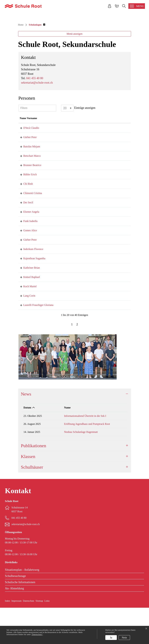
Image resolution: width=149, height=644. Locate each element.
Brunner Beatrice (29, 201)
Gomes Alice (27, 267)
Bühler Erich (26, 211)
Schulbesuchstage (15, 612)
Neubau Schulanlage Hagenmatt (75, 468)
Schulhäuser (32, 503)
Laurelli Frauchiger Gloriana (35, 341)
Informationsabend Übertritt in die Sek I (79, 452)
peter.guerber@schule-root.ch (103, 173)
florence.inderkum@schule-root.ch (106, 285)
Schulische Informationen (20, 618)
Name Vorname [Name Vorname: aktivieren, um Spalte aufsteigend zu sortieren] (28, 154)
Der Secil (25, 239)
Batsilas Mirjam (28, 183)
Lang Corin (26, 332)
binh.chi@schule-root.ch (100, 220)
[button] (37, 61)
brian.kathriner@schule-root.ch (104, 304)
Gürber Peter (26, 173)
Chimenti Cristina (29, 229)
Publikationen (34, 482)
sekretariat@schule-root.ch (37, 119)
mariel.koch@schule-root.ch (102, 323)
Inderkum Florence (30, 285)
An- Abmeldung (14, 625)
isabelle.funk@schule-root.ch (103, 257)
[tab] (75, 430)
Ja (111, 638)
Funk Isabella (27, 257)
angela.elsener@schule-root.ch (104, 248)
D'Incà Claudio (28, 164)
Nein (124, 638)
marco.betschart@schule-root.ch (105, 192)
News (26, 430)
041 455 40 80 (35, 115)
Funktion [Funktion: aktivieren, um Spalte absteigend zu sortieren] (60, 154)
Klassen (28, 493)
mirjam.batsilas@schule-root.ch (104, 183)
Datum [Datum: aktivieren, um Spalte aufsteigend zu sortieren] (27, 444)
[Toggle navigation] (137, 6)
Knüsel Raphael (28, 313)
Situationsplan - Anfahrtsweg (22, 606)
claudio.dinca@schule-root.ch (103, 164)
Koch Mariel (26, 323)
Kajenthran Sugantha (31, 295)
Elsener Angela (28, 248)
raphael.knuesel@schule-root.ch (104, 313)
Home (21, 61)
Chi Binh (25, 220)
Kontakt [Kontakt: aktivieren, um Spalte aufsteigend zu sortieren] (92, 154)
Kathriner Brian (28, 304)
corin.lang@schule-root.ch (101, 332)
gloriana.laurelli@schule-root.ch (105, 341)
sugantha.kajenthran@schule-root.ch (107, 295)
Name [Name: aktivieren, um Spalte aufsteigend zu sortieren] (61, 444)
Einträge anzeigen (78, 144)
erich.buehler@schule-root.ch (103, 211)
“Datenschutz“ (37, 635)
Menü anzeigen (74, 70)
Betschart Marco (28, 192)
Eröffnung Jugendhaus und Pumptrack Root (81, 460)
